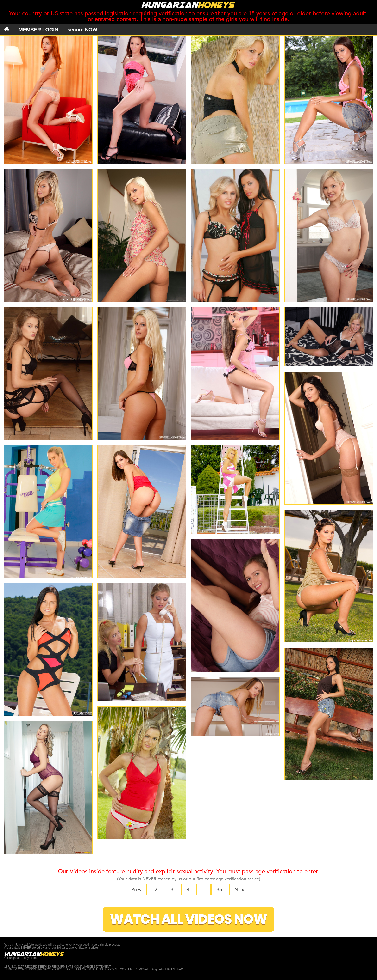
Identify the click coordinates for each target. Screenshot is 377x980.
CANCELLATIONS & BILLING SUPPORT (91, 969)
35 (219, 890)
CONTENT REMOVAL (134, 969)
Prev (136, 890)
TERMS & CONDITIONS (20, 969)
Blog (154, 969)
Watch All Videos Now (188, 919)
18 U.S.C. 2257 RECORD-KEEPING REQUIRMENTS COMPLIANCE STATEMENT (58, 967)
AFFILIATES (167, 969)
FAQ (180, 969)
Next (240, 890)
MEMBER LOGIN (38, 30)
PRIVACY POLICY (50, 969)
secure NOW (82, 30)
